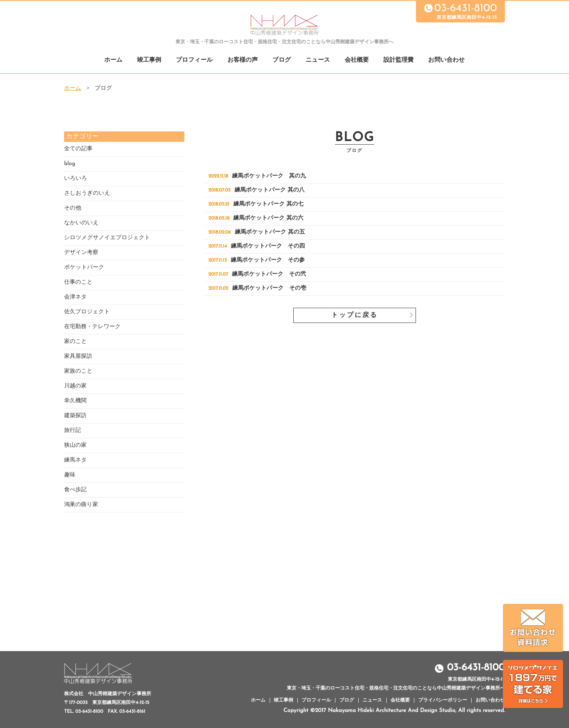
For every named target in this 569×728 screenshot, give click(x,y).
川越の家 (75, 386)
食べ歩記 (75, 490)
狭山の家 (75, 445)
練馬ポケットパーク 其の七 (256, 204)
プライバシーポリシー (443, 700)
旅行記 (73, 431)
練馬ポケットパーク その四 (257, 246)
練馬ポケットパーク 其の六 (256, 218)
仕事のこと (78, 282)
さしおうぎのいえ (87, 193)
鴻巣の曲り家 (81, 505)
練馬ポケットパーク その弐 (257, 274)
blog (70, 164)
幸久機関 (75, 401)
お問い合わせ (447, 60)
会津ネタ (76, 297)
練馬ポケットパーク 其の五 (257, 232)
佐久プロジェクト (87, 312)
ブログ (282, 60)
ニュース (318, 60)
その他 (73, 208)
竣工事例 (149, 60)
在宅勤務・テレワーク (92, 327)
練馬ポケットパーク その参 (257, 260)
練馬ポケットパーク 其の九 (257, 176)
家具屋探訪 (78, 356)
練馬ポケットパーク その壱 (257, 288)
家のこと (76, 342)
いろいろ (76, 178)
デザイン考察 (81, 253)
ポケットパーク (84, 267)
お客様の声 (242, 60)
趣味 (70, 475)
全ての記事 (78, 149)
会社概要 (357, 60)
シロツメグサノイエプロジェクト (107, 238)
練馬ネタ (76, 460)
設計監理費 (399, 60)
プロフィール (194, 60)
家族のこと (78, 371)
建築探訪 (75, 416)
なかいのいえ (81, 223)
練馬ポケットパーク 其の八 (256, 190)
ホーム (113, 60)
